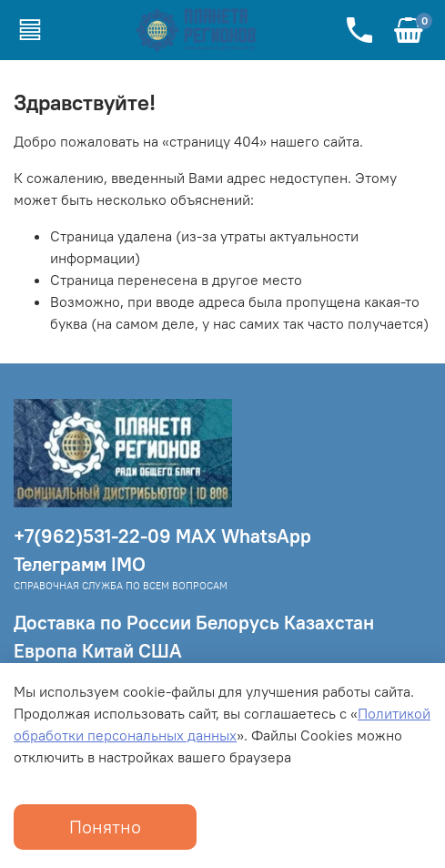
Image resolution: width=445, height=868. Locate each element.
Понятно (105, 827)
